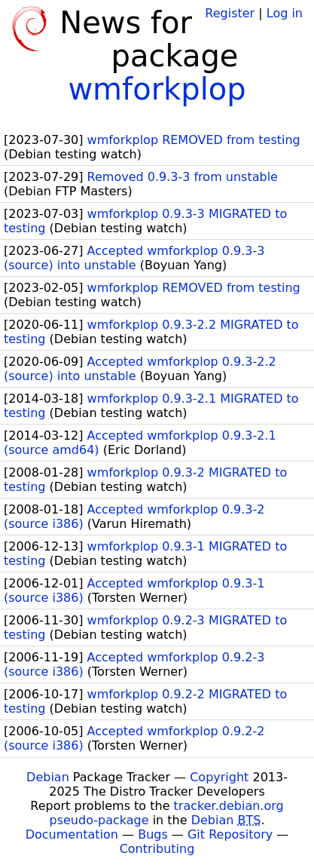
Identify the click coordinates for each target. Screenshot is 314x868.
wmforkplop (157, 89)
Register (230, 13)
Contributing (157, 849)
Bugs (153, 834)
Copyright (219, 777)
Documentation (72, 834)
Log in (285, 13)
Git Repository (230, 834)
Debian (48, 777)
